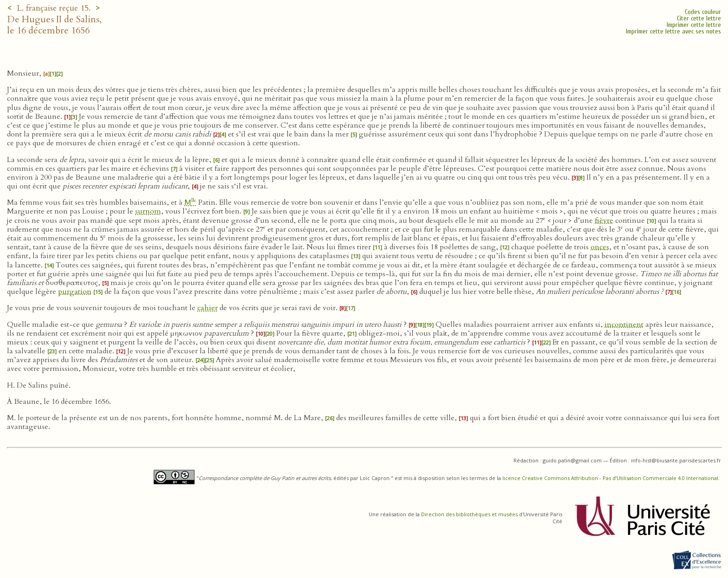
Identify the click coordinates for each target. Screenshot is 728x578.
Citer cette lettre (699, 18)
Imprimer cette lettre (694, 25)
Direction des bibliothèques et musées (469, 514)
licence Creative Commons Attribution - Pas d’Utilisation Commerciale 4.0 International (610, 478)
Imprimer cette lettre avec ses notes (673, 31)
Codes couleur (703, 12)
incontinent (624, 325)
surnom (148, 211)
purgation (75, 292)
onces (600, 247)
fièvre (604, 221)
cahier (208, 308)
